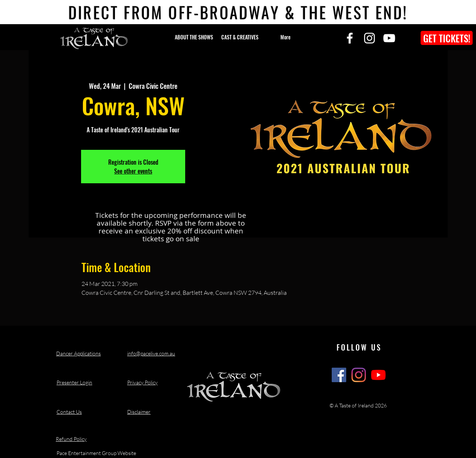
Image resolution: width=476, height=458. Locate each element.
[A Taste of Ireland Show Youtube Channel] (378, 375)
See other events (133, 171)
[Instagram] (369, 38)
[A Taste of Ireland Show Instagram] (359, 375)
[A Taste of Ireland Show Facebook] (339, 375)
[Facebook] (350, 38)
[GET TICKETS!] (447, 38)
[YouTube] (389, 38)
